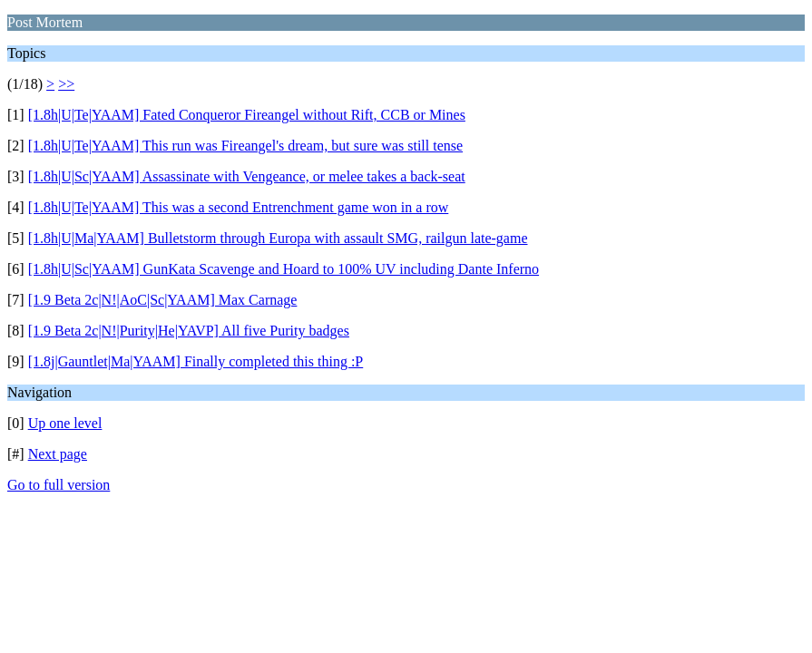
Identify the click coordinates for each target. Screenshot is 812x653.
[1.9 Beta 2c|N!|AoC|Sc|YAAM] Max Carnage (163, 300)
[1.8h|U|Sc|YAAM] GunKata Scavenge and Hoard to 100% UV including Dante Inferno (284, 269)
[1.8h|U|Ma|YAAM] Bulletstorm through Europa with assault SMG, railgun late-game (278, 238)
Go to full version (59, 485)
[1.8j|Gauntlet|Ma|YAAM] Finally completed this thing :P (196, 361)
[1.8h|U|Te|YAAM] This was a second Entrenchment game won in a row (239, 207)
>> (66, 84)
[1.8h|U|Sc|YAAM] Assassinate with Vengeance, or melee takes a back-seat (247, 176)
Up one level (65, 423)
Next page (58, 454)
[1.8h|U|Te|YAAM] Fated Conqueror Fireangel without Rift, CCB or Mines (247, 115)
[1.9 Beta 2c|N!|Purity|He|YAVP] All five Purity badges (189, 331)
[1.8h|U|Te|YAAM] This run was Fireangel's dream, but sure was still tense (245, 146)
